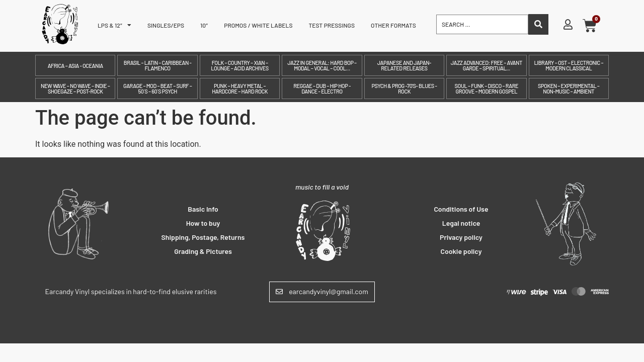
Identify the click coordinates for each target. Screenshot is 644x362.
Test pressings (332, 25)
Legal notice (461, 223)
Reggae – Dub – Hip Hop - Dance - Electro (322, 88)
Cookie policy (461, 251)
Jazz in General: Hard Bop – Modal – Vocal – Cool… (322, 65)
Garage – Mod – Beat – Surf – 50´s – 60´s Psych (157, 88)
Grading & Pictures (203, 251)
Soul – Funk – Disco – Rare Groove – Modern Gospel (487, 88)
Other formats (393, 25)
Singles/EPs (166, 25)
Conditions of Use (461, 209)
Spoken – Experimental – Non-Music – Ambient (569, 88)
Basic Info (203, 209)
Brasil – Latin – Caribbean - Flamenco (158, 65)
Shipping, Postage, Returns (203, 237)
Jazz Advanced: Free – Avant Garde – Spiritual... (487, 65)
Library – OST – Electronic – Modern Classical (569, 65)
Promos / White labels (258, 25)
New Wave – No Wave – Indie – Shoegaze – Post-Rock (75, 88)
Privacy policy (461, 237)
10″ (204, 25)
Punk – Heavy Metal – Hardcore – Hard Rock (240, 88)
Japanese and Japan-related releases (404, 65)
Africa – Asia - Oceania (75, 66)
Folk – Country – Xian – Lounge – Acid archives (239, 65)
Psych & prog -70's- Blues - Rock (404, 88)
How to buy (203, 223)
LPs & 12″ (114, 25)
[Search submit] (538, 24)
